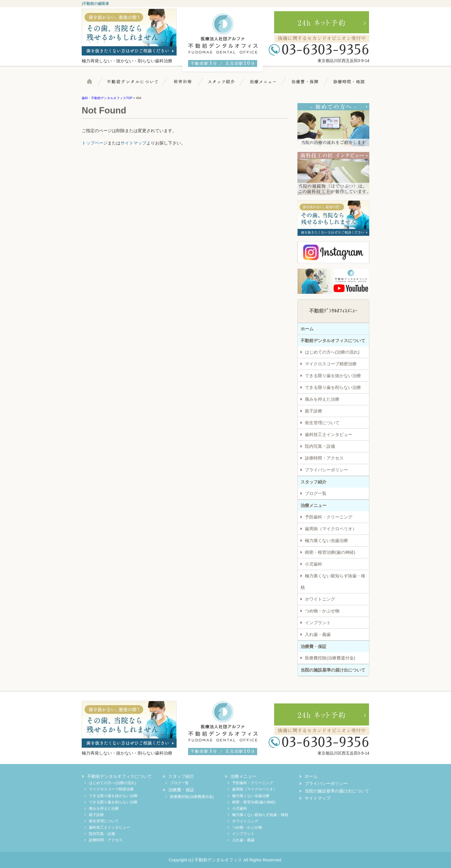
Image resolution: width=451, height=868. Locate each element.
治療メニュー (265, 84)
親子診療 (314, 411)
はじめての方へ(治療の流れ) (332, 352)
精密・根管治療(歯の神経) (330, 552)
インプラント (318, 623)
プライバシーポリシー (326, 470)
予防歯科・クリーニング (329, 517)
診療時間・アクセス (324, 458)
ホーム (95, 84)
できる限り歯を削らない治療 (333, 387)
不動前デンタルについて (136, 84)
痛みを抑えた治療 (322, 399)
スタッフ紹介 (224, 84)
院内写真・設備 (320, 446)
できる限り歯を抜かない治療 (333, 376)
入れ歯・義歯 (318, 634)
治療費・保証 (305, 84)
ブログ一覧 (316, 493)
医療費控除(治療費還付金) (330, 658)
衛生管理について (322, 423)
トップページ (95, 143)
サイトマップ (133, 143)
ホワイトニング (320, 599)
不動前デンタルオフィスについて (333, 341)
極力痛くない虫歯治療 (326, 540)
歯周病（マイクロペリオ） (331, 529)
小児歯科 (314, 564)
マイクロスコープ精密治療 (184, 84)
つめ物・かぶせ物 (322, 611)
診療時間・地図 (347, 84)
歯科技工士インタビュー (329, 434)
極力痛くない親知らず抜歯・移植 (333, 581)
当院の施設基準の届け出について (333, 670)
